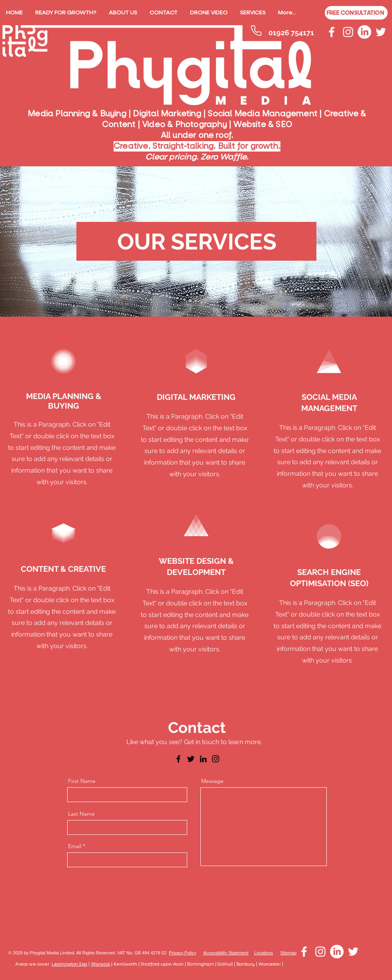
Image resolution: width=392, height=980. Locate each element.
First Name (82, 781)
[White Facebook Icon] (332, 32)
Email (75, 846)
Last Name (81, 814)
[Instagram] (216, 759)
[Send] (299, 883)
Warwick (100, 964)
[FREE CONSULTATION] (356, 13)
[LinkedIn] (364, 32)
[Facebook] (178, 759)
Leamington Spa (69, 964)
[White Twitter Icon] (381, 32)
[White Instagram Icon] (348, 32)
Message (212, 781)
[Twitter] (191, 759)
